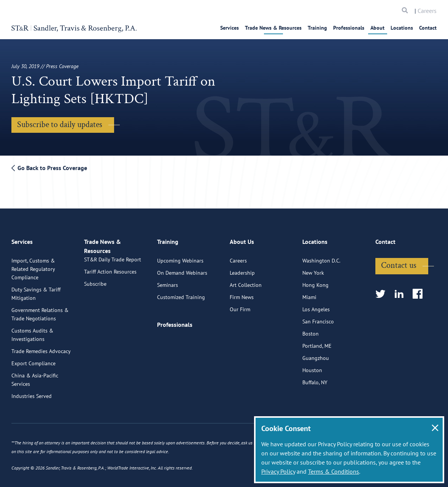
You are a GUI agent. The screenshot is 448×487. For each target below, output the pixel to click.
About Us (242, 241)
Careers (427, 11)
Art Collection (246, 281)
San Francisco (318, 317)
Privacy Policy (278, 471)
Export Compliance (33, 359)
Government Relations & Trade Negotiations (40, 310)
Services (230, 28)
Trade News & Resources (273, 28)
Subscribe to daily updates (60, 125)
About (377, 28)
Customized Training (181, 293)
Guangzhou (316, 354)
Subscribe (95, 288)
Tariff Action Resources (110, 276)
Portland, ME (317, 342)
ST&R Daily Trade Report (113, 264)
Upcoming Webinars (180, 256)
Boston (311, 329)
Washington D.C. (321, 256)
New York (313, 269)
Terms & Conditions (334, 471)
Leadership (242, 269)
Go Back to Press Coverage (49, 168)
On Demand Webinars (182, 269)
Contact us (399, 261)
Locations (402, 28)
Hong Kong (315, 281)
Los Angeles (316, 305)
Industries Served (32, 392)
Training (317, 28)
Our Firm (240, 305)
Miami (309, 293)
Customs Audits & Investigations (32, 331)
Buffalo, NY (315, 378)
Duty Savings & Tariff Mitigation (36, 290)
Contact (428, 28)
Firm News (242, 293)
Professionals (349, 28)
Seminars (168, 281)
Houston (312, 366)
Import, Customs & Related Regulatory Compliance (33, 265)
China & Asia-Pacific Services (35, 376)
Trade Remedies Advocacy (41, 347)
